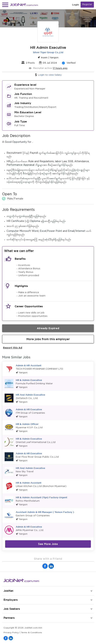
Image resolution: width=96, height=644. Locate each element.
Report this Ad (13, 348)
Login (75, 5)
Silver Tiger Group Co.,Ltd (48, 52)
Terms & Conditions (32, 633)
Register (87, 5)
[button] (5, 5)
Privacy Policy (11, 633)
